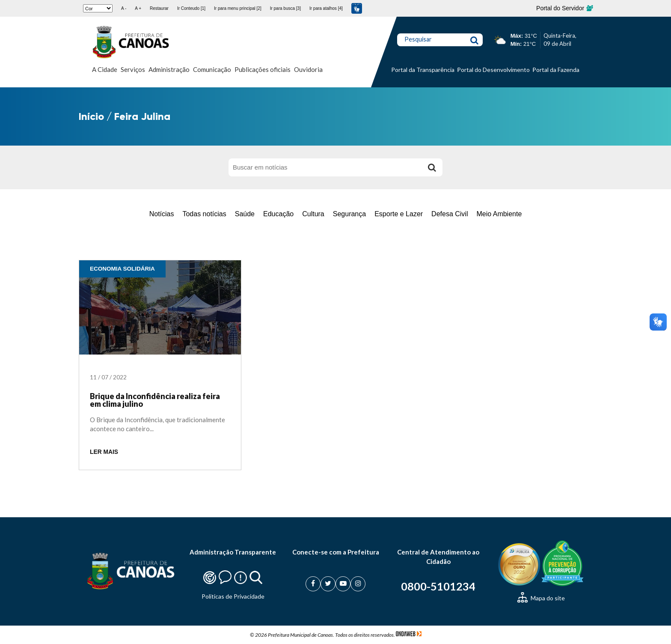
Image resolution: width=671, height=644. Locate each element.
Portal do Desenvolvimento (493, 70)
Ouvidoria (308, 69)
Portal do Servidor (564, 8)
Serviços (133, 69)
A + (138, 8)
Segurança (349, 214)
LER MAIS (104, 452)
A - (124, 8)
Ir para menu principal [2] (238, 8)
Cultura (313, 214)
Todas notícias (204, 214)
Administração (169, 69)
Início (91, 116)
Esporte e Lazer (399, 214)
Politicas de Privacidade (233, 596)
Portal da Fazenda (556, 70)
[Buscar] (432, 167)
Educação (278, 214)
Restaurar (159, 8)
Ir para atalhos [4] (326, 8)
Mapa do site (541, 598)
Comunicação (212, 69)
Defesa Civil (450, 214)
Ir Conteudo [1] (191, 8)
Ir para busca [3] (285, 8)
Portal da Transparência (423, 70)
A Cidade (105, 69)
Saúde (245, 214)
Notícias (162, 214)
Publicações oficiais (263, 69)
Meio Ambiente (499, 214)
